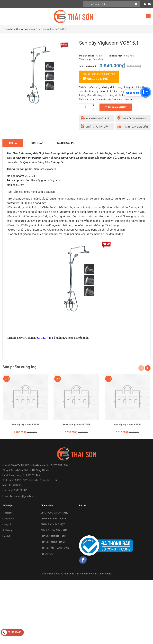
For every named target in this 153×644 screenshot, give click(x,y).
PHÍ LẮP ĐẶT (47, 554)
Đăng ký (7, 524)
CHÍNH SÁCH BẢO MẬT (53, 524)
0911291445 (21, 490)
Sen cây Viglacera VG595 (25, 425)
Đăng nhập (8, 519)
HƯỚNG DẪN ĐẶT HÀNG (53, 542)
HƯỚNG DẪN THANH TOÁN (55, 548)
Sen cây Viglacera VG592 (128, 425)
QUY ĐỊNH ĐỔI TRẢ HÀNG (54, 530)
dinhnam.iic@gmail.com (22, 496)
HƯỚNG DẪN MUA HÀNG (54, 536)
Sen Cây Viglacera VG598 (76, 425)
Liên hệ (6, 536)
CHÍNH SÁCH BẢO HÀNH (53, 519)
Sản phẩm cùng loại (20, 367)
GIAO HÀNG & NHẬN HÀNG (54, 513)
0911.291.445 (95, 79)
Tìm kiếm (7, 513)
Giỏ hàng (7, 530)
